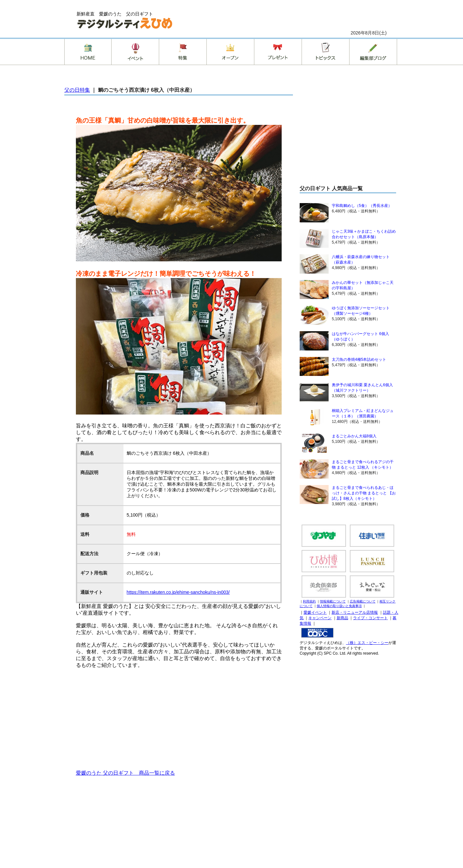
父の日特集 (77, 90)
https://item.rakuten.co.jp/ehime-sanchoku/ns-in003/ (178, 592)
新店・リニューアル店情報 (355, 612)
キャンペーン (320, 618)
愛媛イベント (315, 612)
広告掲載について (363, 601)
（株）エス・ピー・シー (367, 643)
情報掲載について (333, 601)
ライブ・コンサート (370, 618)
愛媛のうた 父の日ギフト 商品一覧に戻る (125, 773)
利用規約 (309, 601)
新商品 (342, 618)
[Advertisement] (179, 719)
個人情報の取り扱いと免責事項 (339, 606)
